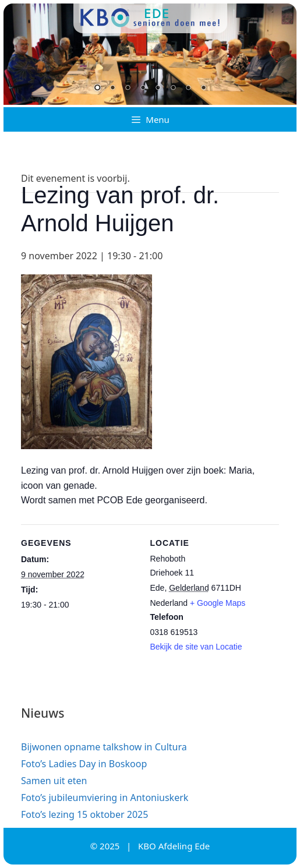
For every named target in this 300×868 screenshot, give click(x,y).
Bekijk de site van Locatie (196, 647)
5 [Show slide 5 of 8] (158, 89)
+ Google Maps (218, 603)
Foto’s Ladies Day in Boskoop (84, 764)
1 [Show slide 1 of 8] (97, 89)
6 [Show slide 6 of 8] (173, 89)
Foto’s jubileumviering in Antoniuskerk (105, 798)
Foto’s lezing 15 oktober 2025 (84, 814)
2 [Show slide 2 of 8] (112, 89)
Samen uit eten (54, 781)
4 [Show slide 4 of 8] (143, 89)
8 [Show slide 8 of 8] (203, 89)
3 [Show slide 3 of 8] (128, 89)
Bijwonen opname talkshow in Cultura (104, 747)
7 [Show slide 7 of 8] (188, 89)
